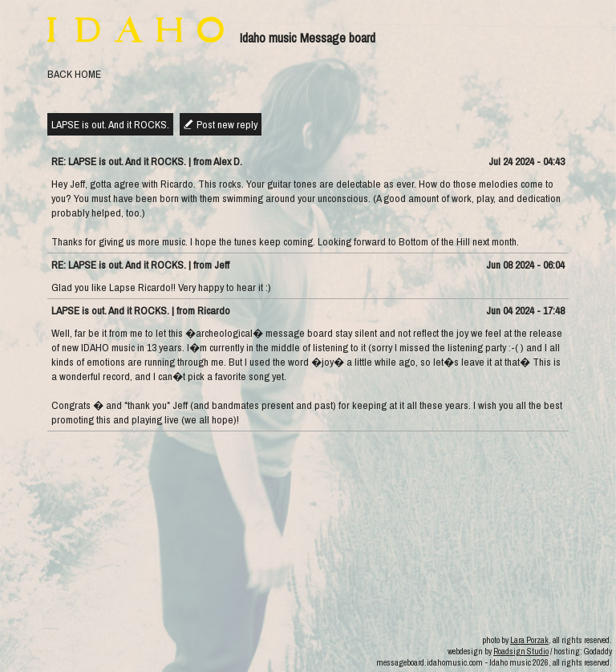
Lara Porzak (529, 640)
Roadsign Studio (521, 651)
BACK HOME (74, 74)
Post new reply (227, 124)
